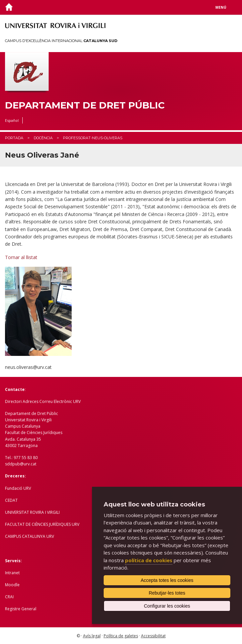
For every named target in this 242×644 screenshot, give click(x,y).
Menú (221, 7)
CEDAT (11, 500)
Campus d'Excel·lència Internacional (61, 41)
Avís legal (92, 636)
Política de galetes (121, 636)
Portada (14, 138)
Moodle (12, 585)
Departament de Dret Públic (85, 105)
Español (12, 120)
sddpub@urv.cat (21, 464)
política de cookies (149, 560)
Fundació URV (18, 488)
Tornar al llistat (21, 257)
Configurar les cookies (167, 606)
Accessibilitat (153, 636)
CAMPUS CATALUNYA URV (29, 536)
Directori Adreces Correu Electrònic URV (43, 401)
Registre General (21, 609)
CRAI (9, 597)
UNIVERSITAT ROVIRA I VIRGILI (32, 512)
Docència (43, 138)
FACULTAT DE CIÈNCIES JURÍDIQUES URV (42, 524)
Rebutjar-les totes (167, 593)
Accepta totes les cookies (167, 580)
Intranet (12, 573)
